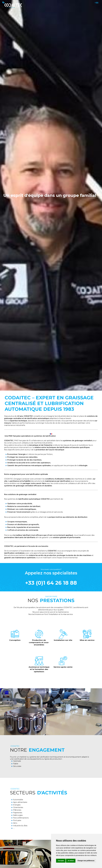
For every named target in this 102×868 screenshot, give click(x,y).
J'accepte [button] (61, 861)
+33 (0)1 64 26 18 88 (51, 583)
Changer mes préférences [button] (86, 861)
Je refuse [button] (71, 861)
